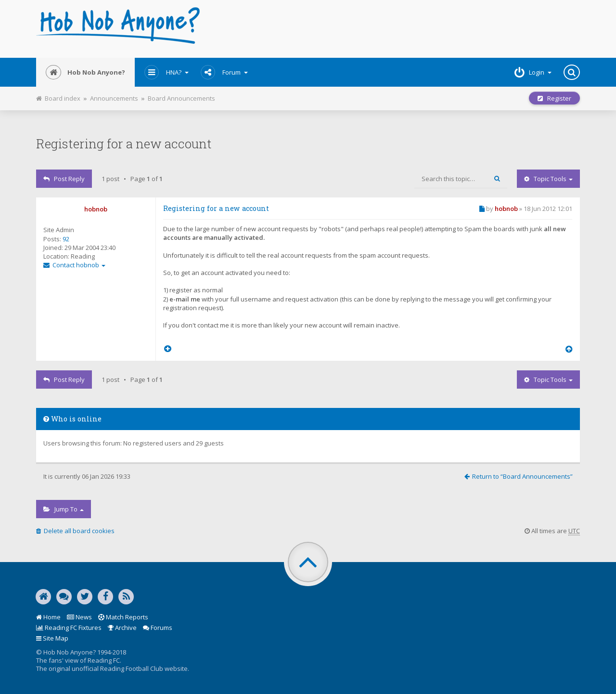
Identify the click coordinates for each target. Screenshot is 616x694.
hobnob (96, 209)
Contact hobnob (74, 265)
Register (554, 98)
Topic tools (548, 179)
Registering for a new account (124, 144)
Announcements (114, 98)
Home (48, 617)
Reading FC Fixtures (69, 628)
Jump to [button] (64, 509)
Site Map (52, 638)
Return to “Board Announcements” (519, 476)
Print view (220, 96)
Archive (122, 628)
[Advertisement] (400, 29)
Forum (224, 72)
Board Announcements (181, 98)
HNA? (167, 72)
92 (66, 239)
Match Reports (123, 617)
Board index (58, 98)
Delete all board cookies (75, 531)
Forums (158, 628)
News (79, 617)
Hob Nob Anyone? (85, 72)
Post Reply (64, 179)
